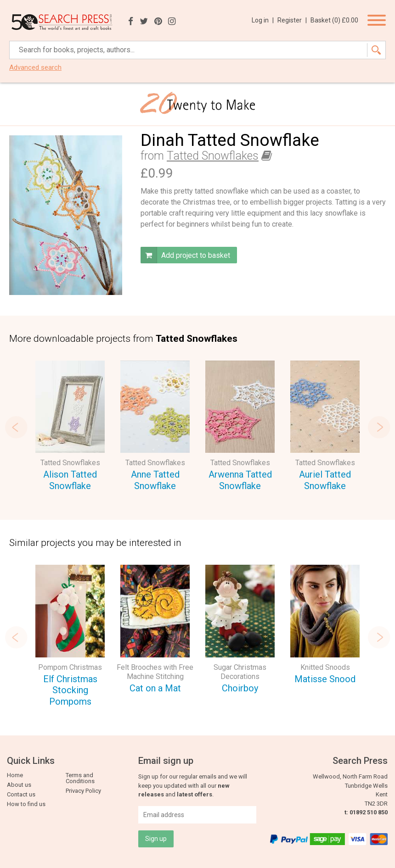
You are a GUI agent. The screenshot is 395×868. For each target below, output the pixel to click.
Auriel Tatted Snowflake (325, 480)
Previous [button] (16, 427)
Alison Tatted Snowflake (70, 480)
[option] (70, 427)
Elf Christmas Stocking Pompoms (70, 690)
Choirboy (240, 688)
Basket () (334, 20)
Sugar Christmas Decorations (240, 672)
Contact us (21, 794)
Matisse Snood (325, 679)
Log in (263, 20)
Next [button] (379, 427)
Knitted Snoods (325, 667)
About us (19, 785)
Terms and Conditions (80, 778)
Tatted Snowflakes (213, 156)
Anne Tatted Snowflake (155, 480)
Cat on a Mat (155, 688)
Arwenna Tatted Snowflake (240, 480)
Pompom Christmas (70, 667)
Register (292, 20)
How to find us (26, 804)
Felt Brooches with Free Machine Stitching (155, 672)
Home (15, 775)
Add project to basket (185, 255)
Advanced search (35, 68)
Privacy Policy (83, 791)
